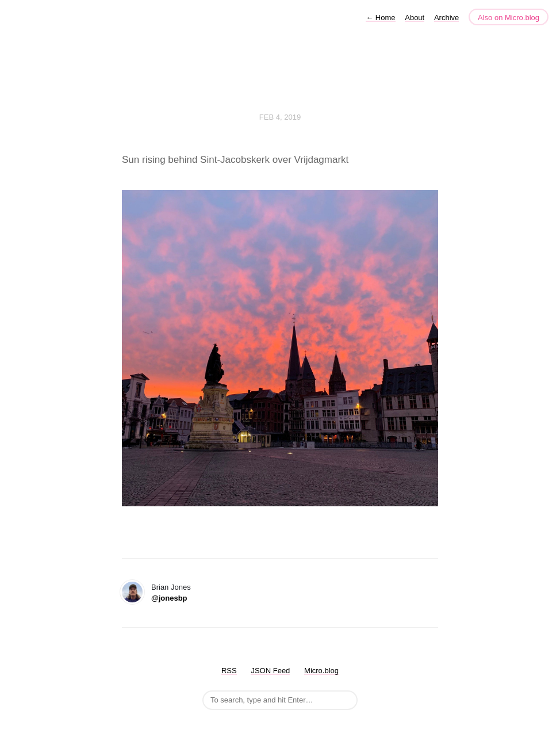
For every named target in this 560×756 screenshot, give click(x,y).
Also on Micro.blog (509, 18)
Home (380, 18)
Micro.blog (321, 671)
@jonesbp (169, 598)
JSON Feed (270, 671)
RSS (229, 671)
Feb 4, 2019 (280, 117)
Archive (446, 18)
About (415, 18)
